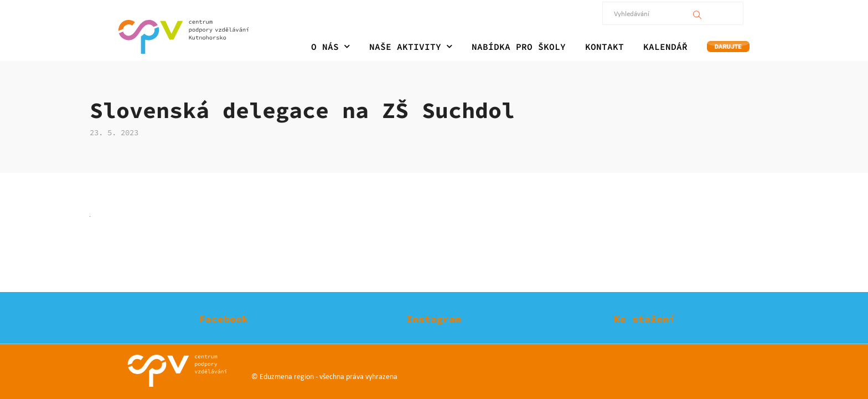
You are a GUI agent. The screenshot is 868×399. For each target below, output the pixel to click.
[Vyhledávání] (698, 13)
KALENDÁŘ (665, 47)
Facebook (224, 319)
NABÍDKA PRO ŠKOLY (519, 47)
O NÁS (330, 47)
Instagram (434, 319)
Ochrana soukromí (714, 376)
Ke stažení (644, 319)
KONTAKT (604, 47)
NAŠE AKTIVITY (411, 47)
